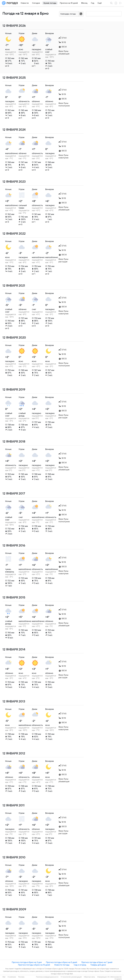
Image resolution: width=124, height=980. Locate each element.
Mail (4, 977)
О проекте (118, 979)
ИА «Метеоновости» (115, 977)
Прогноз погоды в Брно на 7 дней (97, 962)
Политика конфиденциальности (47, 977)
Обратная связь (89, 977)
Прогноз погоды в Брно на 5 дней (61, 962)
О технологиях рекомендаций (71, 977)
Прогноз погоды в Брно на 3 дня (27, 962)
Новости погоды (62, 965)
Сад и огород (80, 965)
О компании (12, 977)
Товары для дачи (98, 965)
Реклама (21, 977)
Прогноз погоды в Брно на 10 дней (34, 965)
